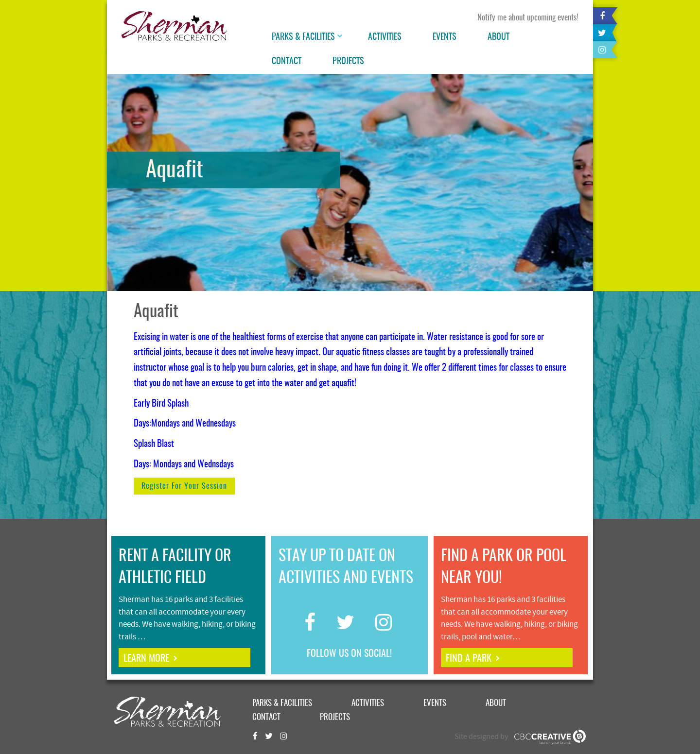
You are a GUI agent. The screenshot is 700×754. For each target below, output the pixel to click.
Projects (348, 62)
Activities (385, 37)
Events (445, 37)
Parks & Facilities (303, 37)
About (499, 37)
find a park (469, 659)
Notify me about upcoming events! (528, 18)
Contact (287, 62)
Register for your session (184, 486)
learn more (146, 659)
